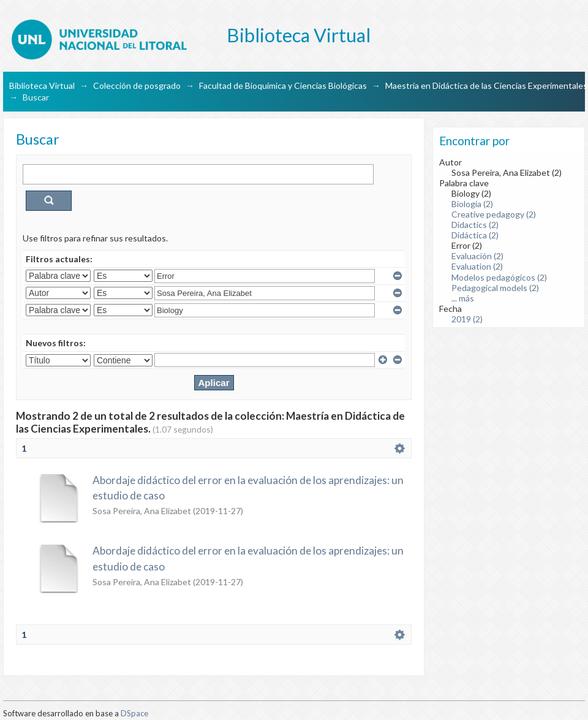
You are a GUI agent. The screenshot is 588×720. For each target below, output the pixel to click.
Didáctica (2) (475, 235)
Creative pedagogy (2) (494, 214)
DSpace (134, 713)
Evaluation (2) (477, 266)
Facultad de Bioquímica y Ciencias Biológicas (283, 85)
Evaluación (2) (477, 256)
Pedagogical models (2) (495, 288)
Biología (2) (472, 204)
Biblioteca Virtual (42, 85)
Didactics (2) (475, 225)
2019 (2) (467, 319)
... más (463, 298)
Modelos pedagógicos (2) (499, 277)
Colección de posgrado (137, 85)
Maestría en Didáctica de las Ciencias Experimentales (486, 85)
